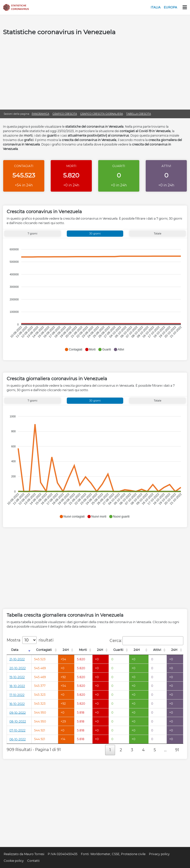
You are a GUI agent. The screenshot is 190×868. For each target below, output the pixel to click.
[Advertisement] (95, 72)
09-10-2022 (18, 712)
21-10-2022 (17, 659)
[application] (94, 297)
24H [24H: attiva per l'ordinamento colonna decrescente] (66, 650)
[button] (73, 349)
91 (177, 750)
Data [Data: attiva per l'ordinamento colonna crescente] (15, 650)
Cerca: (146, 641)
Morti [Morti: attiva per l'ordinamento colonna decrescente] (83, 650)
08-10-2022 (18, 721)
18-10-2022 (17, 686)
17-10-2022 (17, 695)
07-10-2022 (17, 730)
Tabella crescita (139, 114)
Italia (156, 7)
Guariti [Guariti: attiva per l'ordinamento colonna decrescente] (118, 650)
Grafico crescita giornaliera (102, 114)
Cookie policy (14, 861)
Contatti (33, 861)
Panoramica (40, 114)
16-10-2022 (17, 704)
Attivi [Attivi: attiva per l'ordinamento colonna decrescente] (157, 650)
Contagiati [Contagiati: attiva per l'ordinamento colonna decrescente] (44, 650)
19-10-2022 (17, 677)
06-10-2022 (18, 739)
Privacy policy (159, 854)
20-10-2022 (18, 668)
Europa (170, 7)
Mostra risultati (30, 640)
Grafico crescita (65, 114)
